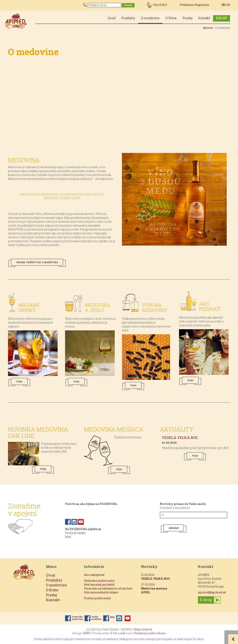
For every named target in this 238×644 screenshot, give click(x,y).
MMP (87, 633)
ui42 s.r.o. (126, 633)
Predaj (187, 18)
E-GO (114, 633)
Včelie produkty (75, 533)
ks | (160, 5)
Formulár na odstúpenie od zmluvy (108, 588)
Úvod (112, 18)
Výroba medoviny (155, 308)
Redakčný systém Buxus (150, 633)
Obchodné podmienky (99, 581)
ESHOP (222, 18)
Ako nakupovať (94, 575)
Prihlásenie (187, 5)
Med (68, 537)
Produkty (128, 18)
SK (223, 5)
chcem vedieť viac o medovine (37, 262)
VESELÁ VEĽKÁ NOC (180, 438)
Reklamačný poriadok (99, 584)
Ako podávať (210, 306)
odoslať (174, 528)
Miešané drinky (29, 308)
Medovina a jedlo (98, 308)
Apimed (208, 28)
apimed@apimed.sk (212, 592)
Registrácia (202, 5)
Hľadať (128, 5)
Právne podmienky (97, 598)
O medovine (150, 18)
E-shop (206, 600)
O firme (171, 18)
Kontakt (204, 18)
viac (19, 381)
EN (228, 5)
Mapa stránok (143, 629)
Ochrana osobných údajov (101, 592)
